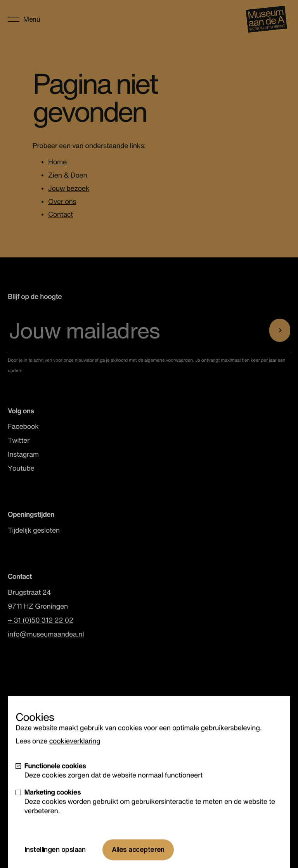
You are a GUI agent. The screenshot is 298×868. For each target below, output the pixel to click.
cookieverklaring (74, 762)
